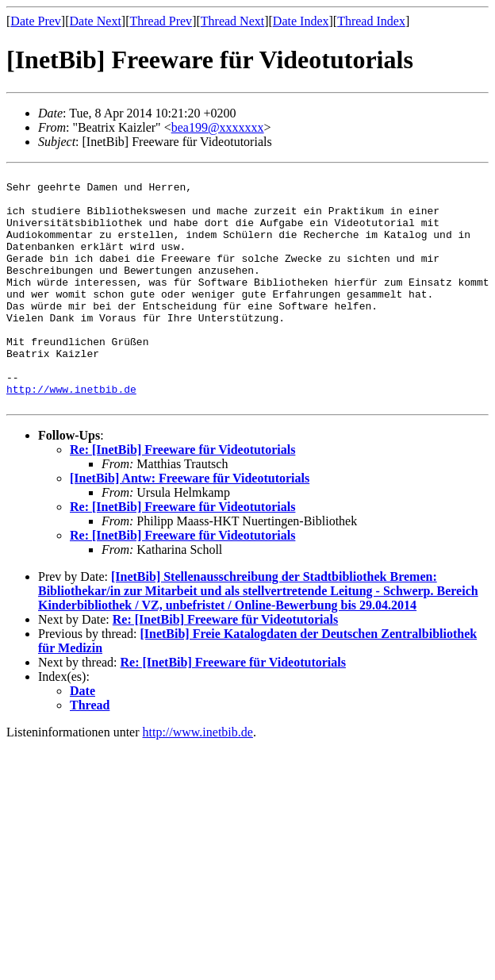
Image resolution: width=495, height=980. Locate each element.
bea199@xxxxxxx (218, 127)
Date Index (301, 21)
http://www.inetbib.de (71, 434)
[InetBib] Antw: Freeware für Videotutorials (190, 526)
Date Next (96, 21)
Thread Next (232, 21)
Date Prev (36, 21)
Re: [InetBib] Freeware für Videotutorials (182, 497)
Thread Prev (161, 21)
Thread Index (371, 21)
